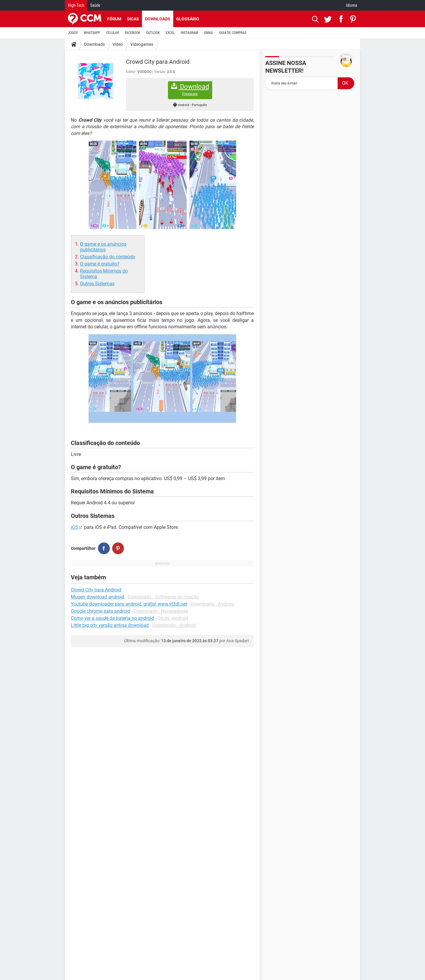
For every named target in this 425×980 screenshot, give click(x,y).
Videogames (142, 44)
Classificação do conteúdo (108, 257)
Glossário (188, 19)
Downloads (158, 19)
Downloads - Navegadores (161, 611)
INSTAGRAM (189, 33)
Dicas (133, 19)
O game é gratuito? (100, 264)
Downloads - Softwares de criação (163, 597)
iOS (75, 527)
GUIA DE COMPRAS (233, 33)
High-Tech (76, 5)
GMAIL (209, 33)
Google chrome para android (100, 611)
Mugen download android (98, 597)
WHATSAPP (92, 33)
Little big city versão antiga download (110, 625)
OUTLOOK (153, 33)
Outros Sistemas (97, 284)
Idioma (352, 5)
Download (190, 90)
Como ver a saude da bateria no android (112, 618)
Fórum (114, 19)
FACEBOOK (133, 33)
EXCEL (170, 33)
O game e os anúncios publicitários (103, 247)
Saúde (95, 5)
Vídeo (118, 44)
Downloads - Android (212, 604)
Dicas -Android (173, 618)
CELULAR (112, 33)
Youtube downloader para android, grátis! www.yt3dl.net (129, 604)
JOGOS (73, 33)
